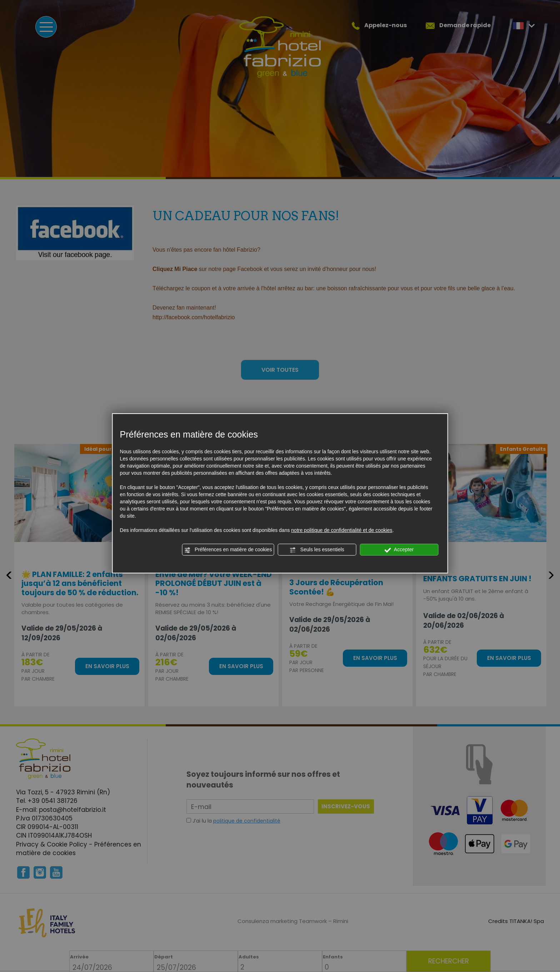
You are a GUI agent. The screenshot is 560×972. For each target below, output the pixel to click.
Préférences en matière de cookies (228, 550)
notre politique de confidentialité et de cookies (342, 530)
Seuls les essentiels (317, 550)
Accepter (399, 550)
